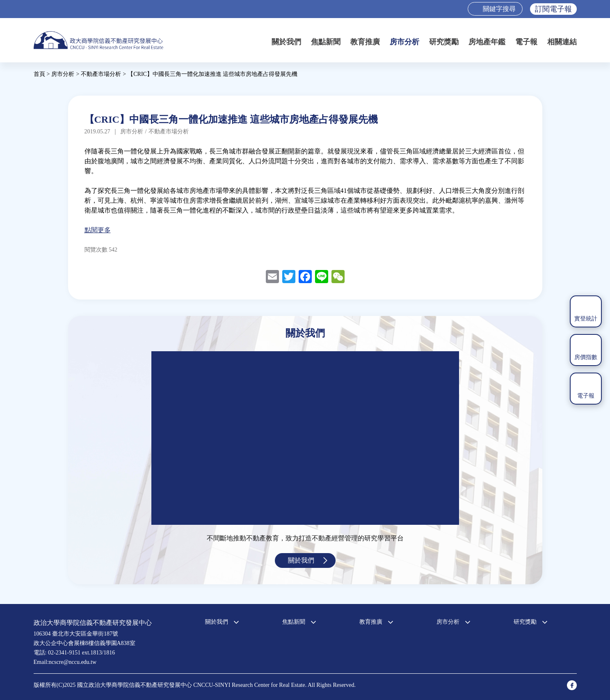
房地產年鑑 (487, 42)
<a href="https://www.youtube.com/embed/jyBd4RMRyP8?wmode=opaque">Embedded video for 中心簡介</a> (305, 438)
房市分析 (404, 42)
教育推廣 (365, 42)
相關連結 (562, 42)
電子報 (526, 42)
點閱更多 (98, 230)
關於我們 (286, 42)
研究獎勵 (444, 42)
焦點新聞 (326, 42)
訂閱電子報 (553, 9)
